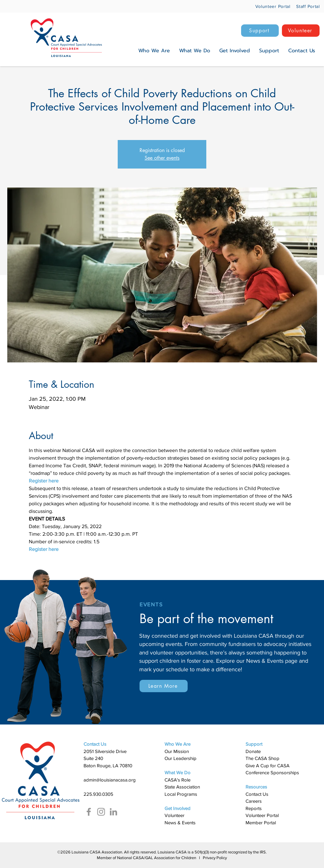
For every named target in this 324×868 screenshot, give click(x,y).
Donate (253, 751)
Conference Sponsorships (272, 772)
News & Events (180, 823)
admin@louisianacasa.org (110, 780)
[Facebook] (89, 812)
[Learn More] (164, 686)
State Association (182, 787)
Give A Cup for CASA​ (268, 766)
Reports (254, 808)
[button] (154, 51)
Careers (254, 801)
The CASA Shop (262, 758)
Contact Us (257, 794)
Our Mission (177, 751)
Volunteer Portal (262, 815)
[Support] (260, 31)
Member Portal (261, 823)
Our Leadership (181, 758)
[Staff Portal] (306, 6)
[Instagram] (101, 812)
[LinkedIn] (113, 812)
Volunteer (174, 815)
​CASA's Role (178, 780)
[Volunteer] (301, 31)
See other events (162, 158)
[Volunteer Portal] (268, 6)
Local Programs (181, 794)
